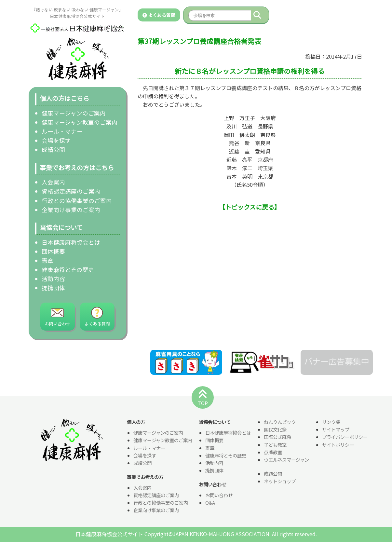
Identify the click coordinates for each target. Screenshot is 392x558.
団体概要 (53, 251)
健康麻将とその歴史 (68, 270)
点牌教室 (273, 452)
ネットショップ (280, 481)
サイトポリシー (338, 445)
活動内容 (53, 279)
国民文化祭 (275, 430)
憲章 (47, 260)
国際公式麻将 (277, 437)
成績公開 (53, 150)
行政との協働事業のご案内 (77, 201)
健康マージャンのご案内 (74, 113)
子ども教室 (275, 445)
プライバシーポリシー (345, 437)
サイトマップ (336, 430)
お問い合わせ (219, 495)
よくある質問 (159, 15)
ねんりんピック (280, 422)
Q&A (210, 503)
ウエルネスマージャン (286, 460)
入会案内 (53, 182)
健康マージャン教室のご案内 (80, 122)
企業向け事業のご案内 (71, 210)
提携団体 (53, 288)
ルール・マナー (62, 131)
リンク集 (331, 422)
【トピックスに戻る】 (250, 207)
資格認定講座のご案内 (71, 191)
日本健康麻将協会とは (71, 242)
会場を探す (56, 140)
